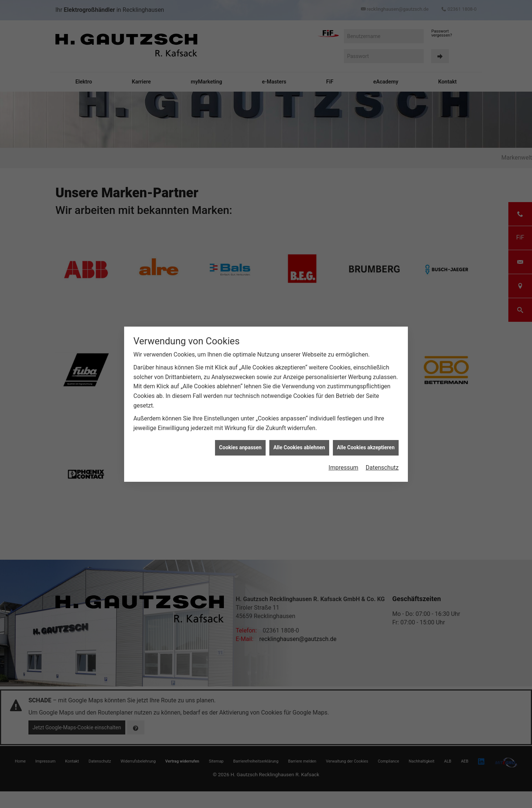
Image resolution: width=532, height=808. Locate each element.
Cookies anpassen (240, 447)
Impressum (343, 468)
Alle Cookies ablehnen (299, 447)
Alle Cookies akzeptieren (366, 447)
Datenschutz (382, 468)
